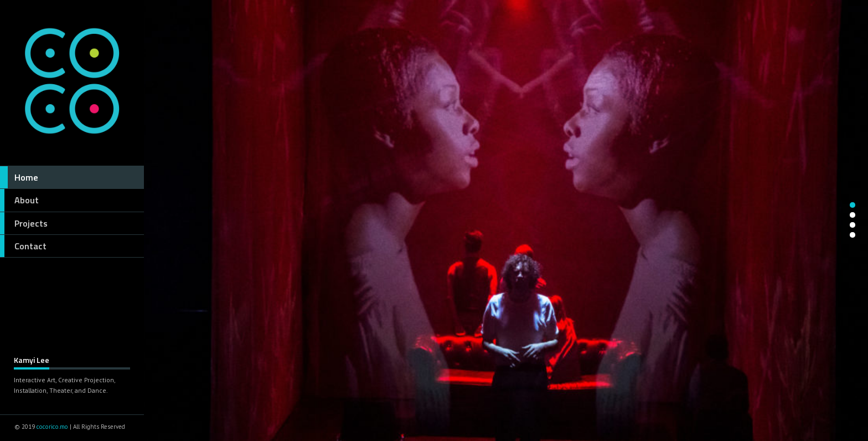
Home (19, 177)
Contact (23, 246)
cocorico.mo (52, 427)
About (19, 200)
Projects (24, 223)
